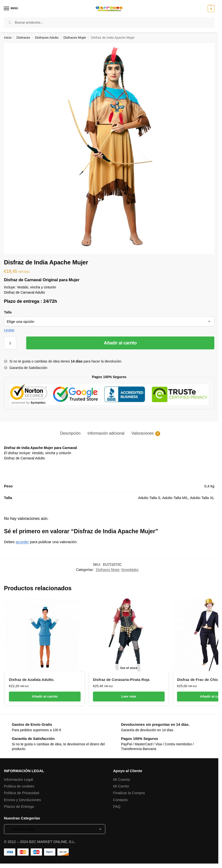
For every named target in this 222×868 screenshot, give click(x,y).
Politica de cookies (19, 786)
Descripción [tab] (70, 433)
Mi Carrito (121, 786)
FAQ (117, 807)
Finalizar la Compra (129, 793)
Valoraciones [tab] (146, 434)
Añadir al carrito (120, 343)
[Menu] (11, 9)
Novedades (130, 570)
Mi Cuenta (122, 780)
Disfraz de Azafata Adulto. (32, 680)
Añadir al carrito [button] (45, 696)
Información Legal (19, 780)
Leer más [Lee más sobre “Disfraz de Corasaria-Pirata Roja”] (129, 696)
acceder (22, 542)
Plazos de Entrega (19, 807)
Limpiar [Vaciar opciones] (9, 330)
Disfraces (23, 38)
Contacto (121, 800)
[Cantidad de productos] (10, 343)
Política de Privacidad (22, 793)
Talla (8, 312)
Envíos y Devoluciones (22, 800)
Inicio (8, 38)
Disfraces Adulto (47, 38)
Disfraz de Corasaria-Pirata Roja (121, 680)
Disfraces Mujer (75, 38)
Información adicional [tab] (106, 433)
